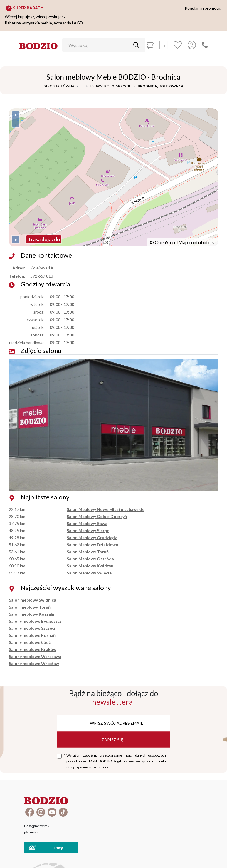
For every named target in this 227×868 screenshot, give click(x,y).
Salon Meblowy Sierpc (88, 530)
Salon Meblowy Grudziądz (92, 538)
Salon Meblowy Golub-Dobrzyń (97, 516)
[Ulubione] (178, 45)
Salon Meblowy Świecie (89, 573)
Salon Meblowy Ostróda (90, 559)
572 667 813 (42, 276)
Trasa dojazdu (44, 239)
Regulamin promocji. (203, 8)
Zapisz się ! (114, 739)
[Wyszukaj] (99, 45)
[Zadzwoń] (205, 45)
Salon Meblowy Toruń (88, 552)
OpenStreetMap (171, 242)
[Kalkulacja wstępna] (164, 45)
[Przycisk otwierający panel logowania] (192, 45)
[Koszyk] (149, 45)
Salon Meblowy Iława (87, 523)
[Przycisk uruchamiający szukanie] (136, 45)
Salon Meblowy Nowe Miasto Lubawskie (106, 509)
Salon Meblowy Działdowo (93, 545)
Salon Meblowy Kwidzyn (90, 566)
